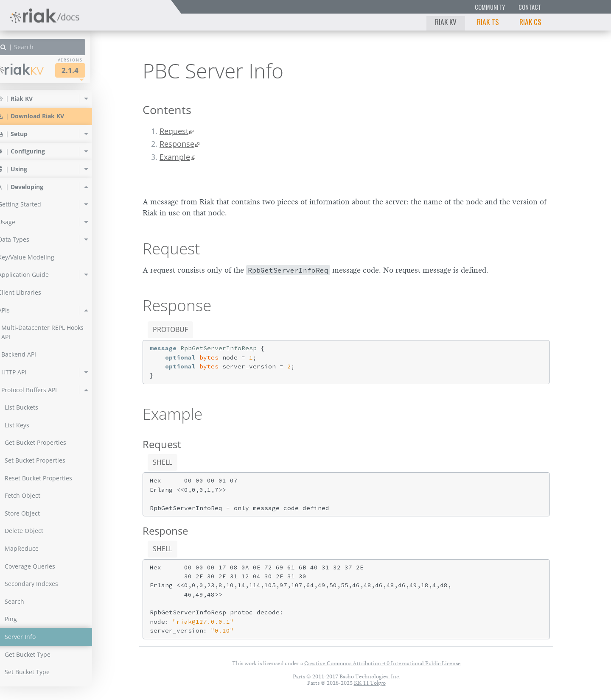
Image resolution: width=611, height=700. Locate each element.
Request (174, 131)
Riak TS (488, 22)
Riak (36, 69)
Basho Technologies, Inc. (370, 676)
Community (490, 7)
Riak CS (530, 22)
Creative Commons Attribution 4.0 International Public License (383, 663)
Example (175, 157)
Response (177, 144)
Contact (530, 7)
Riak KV (446, 22)
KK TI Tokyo (370, 683)
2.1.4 (87, 70)
